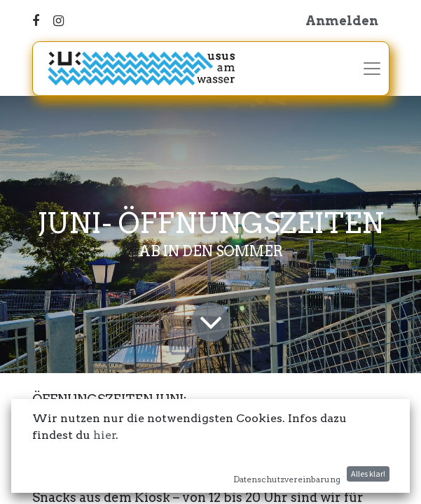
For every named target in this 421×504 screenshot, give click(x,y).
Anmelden (342, 21)
